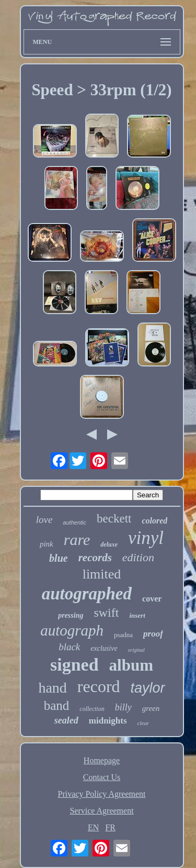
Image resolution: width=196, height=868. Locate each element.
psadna (123, 635)
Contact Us (102, 777)
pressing (71, 615)
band (57, 705)
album (131, 665)
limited (102, 574)
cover (152, 599)
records (95, 558)
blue (59, 558)
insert (137, 615)
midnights (108, 721)
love (44, 520)
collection (92, 709)
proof (153, 634)
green (151, 708)
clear (143, 723)
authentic (74, 522)
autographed (87, 594)
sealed (66, 720)
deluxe (109, 544)
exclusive (104, 648)
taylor (148, 688)
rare (77, 539)
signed (74, 665)
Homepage (102, 760)
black (69, 647)
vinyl (146, 538)
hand (52, 688)
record (99, 686)
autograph (72, 630)
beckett (114, 519)
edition (138, 557)
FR (110, 827)
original (136, 650)
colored (154, 521)
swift (106, 613)
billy (123, 707)
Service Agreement (101, 811)
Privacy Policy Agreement (102, 794)
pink (47, 544)
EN (93, 827)
